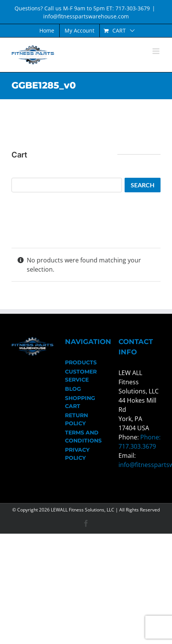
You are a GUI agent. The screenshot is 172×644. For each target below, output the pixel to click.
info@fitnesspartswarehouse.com (86, 16)
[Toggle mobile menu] (157, 51)
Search (143, 185)
